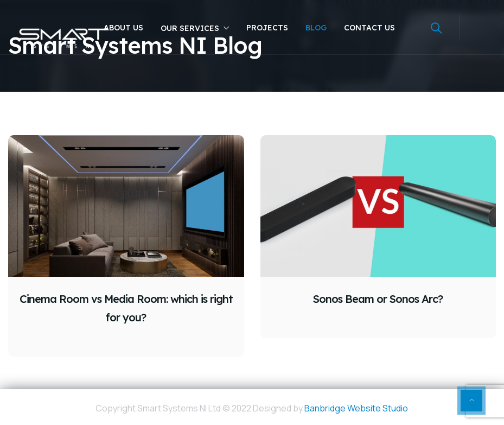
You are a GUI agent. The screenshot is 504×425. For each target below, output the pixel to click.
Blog (316, 28)
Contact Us (369, 28)
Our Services (190, 28)
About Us (123, 28)
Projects (267, 28)
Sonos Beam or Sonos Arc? (378, 299)
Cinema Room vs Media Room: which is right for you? (126, 308)
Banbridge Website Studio (356, 408)
